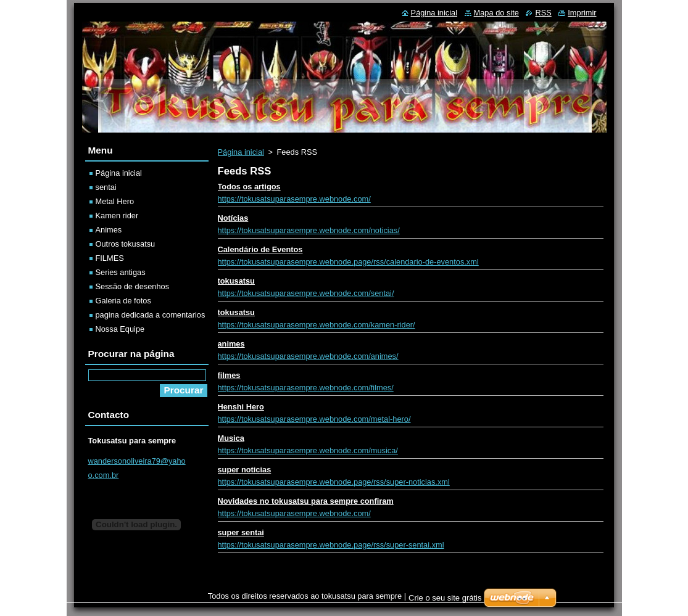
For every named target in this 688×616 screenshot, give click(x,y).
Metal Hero (115, 201)
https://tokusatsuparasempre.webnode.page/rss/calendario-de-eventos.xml (348, 262)
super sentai (241, 532)
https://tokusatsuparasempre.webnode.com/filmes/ (306, 388)
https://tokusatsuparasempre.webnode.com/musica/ (308, 450)
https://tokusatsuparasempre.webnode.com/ (294, 199)
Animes (109, 230)
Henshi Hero (241, 407)
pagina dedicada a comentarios (151, 315)
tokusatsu (236, 281)
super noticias (245, 470)
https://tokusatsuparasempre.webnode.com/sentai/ (306, 293)
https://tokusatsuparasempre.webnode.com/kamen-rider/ (317, 325)
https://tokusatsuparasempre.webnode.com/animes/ (308, 356)
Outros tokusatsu (126, 244)
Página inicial (241, 152)
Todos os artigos (249, 187)
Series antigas (121, 272)
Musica (231, 438)
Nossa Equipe (120, 329)
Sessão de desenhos (133, 286)
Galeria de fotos (123, 301)
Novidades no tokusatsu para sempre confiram (306, 501)
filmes (229, 375)
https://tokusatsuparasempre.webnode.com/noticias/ (309, 230)
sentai (106, 187)
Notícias (233, 218)
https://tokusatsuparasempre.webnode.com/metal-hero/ (314, 419)
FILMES (110, 258)
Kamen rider (117, 216)
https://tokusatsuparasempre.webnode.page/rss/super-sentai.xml (331, 545)
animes (231, 344)
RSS (543, 13)
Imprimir (582, 13)
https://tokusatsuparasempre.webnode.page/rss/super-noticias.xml (334, 482)
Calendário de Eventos (260, 249)
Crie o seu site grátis (445, 598)
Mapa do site (496, 13)
